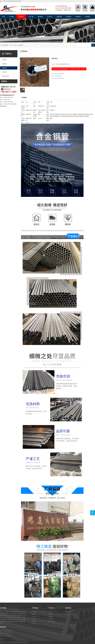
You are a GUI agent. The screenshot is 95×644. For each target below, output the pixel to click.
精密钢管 (51, 614)
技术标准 (69, 17)
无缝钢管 (51, 612)
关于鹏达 (12, 17)
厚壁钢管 (21, 45)
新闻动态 (78, 17)
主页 (11, 45)
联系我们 (88, 17)
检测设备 (59, 17)
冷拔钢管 (51, 619)
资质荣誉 (40, 17)
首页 (3, 17)
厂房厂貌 (31, 17)
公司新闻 (67, 612)
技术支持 (67, 614)
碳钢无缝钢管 (52, 621)
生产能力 (50, 17)
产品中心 (21, 17)
